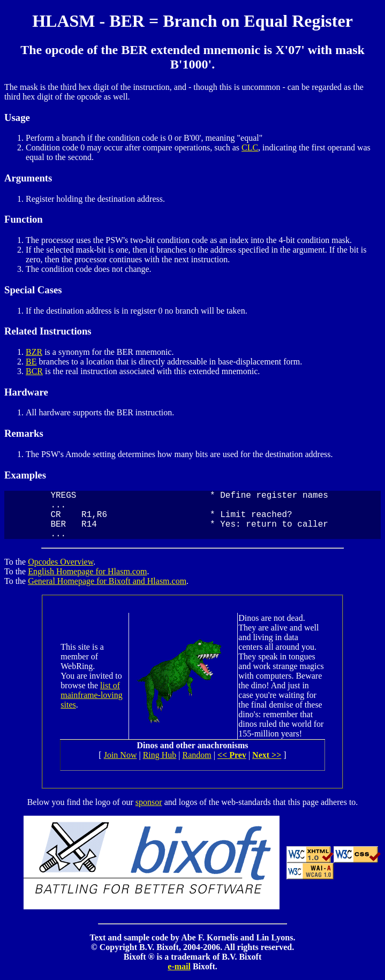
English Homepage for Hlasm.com (87, 571)
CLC (250, 147)
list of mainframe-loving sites (92, 695)
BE (31, 362)
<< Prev (232, 755)
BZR (34, 352)
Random (197, 755)
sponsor (149, 802)
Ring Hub (160, 755)
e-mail (179, 966)
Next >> (267, 755)
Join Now (120, 755)
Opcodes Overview (61, 562)
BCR (34, 371)
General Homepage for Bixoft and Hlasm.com (107, 581)
